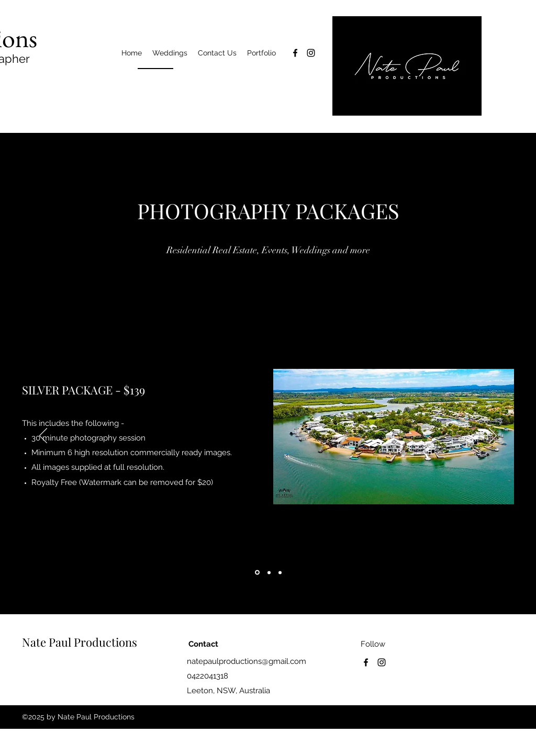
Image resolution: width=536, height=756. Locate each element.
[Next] (493, 436)
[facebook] (295, 53)
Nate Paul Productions (80, 642)
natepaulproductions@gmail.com (247, 661)
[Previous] (43, 436)
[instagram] (311, 53)
